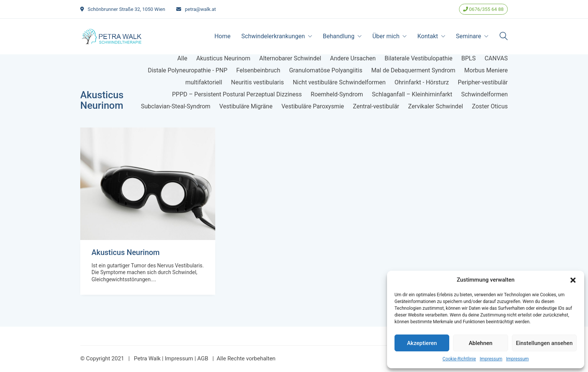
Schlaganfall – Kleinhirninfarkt (412, 94)
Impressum (491, 359)
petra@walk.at (200, 9)
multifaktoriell (204, 82)
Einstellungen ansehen (544, 343)
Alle (182, 58)
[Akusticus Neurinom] (148, 184)
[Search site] (504, 37)
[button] (573, 280)
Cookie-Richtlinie (459, 359)
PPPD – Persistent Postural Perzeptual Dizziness (237, 94)
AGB (203, 358)
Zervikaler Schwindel (436, 106)
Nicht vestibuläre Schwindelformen (339, 82)
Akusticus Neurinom (223, 58)
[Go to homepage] (112, 36)
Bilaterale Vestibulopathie (419, 58)
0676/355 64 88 (483, 9)
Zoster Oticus (490, 106)
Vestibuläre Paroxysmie (313, 106)
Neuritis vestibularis (257, 82)
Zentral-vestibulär (376, 106)
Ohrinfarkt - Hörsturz (422, 82)
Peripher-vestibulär (483, 82)
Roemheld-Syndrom (337, 94)
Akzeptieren (422, 343)
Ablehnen (481, 343)
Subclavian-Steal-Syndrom (176, 106)
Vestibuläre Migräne (246, 106)
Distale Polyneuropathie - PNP (187, 70)
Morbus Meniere (486, 70)
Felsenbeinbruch (258, 70)
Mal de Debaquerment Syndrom (413, 70)
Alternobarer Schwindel (290, 58)
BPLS (468, 58)
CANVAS (496, 58)
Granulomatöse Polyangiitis (326, 70)
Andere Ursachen (353, 58)
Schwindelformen (484, 94)
